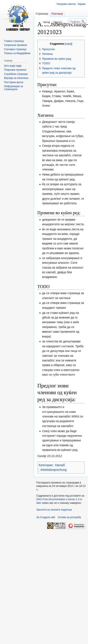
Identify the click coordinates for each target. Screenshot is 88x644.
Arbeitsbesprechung (53, 470)
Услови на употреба (69, 517)
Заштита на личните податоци (54, 510)
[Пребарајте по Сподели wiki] (78, 22)
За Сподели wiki (46, 517)
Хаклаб (60, 465)
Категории (46, 465)
